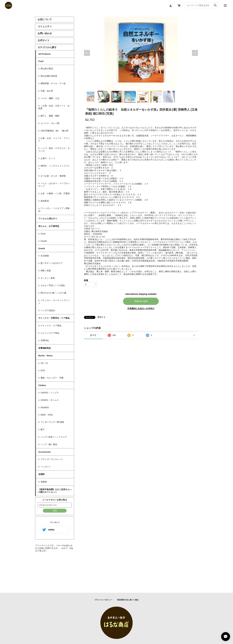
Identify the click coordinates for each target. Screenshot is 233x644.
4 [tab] (130, 97)
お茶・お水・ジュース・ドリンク (54, 139)
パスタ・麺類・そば (50, 98)
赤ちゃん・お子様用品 (49, 226)
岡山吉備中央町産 (49, 76)
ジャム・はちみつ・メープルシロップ (54, 185)
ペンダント (46, 467)
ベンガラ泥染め (48, 310)
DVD (43, 370)
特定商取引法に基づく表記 (128, 600)
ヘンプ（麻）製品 (49, 444)
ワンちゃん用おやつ (48, 219)
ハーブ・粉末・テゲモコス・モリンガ (54, 150)
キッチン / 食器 (48, 278)
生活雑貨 (45, 256)
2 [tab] (104, 97)
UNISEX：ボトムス (50, 400)
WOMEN (45, 407)
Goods (44, 241)
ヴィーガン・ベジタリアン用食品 (54, 210)
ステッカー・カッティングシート (54, 302)
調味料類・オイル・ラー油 (53, 83)
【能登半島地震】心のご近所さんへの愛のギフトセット (55, 491)
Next (195, 53)
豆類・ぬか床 (47, 91)
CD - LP (44, 363)
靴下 (43, 429)
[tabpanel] (141, 53)
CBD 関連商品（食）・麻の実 (54, 131)
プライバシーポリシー (103, 600)
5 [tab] (143, 97)
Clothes (42, 385)
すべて (93, 335)
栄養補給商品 (45, 348)
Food (41, 61)
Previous (87, 53)
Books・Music (45, 356)
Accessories (45, 452)
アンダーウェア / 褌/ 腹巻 (52, 422)
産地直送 (45, 201)
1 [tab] (90, 97)
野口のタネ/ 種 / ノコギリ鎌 (53, 293)
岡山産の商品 (47, 69)
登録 (55, 511)
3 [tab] (117, 97)
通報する (101, 317)
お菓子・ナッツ (48, 158)
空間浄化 (45, 340)
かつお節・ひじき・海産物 (53, 176)
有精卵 (41, 474)
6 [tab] (156, 97)
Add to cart (141, 301)
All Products (44, 54)
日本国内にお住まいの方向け (141, 308)
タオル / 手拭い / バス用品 (53, 285)
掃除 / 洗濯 (46, 271)
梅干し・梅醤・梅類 (50, 116)
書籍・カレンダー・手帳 (52, 378)
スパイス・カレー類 (50, 123)
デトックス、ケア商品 (51, 326)
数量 (86, 280)
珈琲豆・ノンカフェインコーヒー (54, 167)
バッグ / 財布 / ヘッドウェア (54, 437)
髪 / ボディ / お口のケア (52, 263)
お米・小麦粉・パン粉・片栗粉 (55, 193)
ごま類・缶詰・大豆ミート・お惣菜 (54, 107)
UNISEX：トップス (50, 393)
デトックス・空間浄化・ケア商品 (54, 318)
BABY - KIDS (47, 415)
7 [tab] (169, 97)
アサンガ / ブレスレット (52, 459)
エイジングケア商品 (50, 333)
